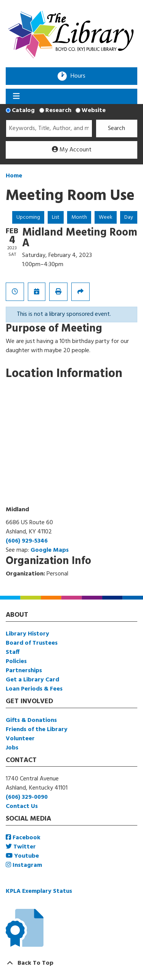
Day (129, 217)
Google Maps (50, 550)
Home (14, 176)
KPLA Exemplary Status (39, 891)
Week (106, 217)
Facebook (23, 838)
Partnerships (24, 671)
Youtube (22, 856)
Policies (16, 661)
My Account (72, 150)
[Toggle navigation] (16, 96)
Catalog (23, 111)
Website (94, 111)
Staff (13, 652)
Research (58, 111)
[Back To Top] (71, 963)
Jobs (12, 748)
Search (116, 128)
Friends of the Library (37, 730)
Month (79, 217)
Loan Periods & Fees (34, 689)
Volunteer (20, 739)
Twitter (21, 847)
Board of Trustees (32, 643)
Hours (80, 76)
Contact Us (22, 806)
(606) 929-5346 (27, 541)
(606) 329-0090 (27, 797)
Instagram (24, 865)
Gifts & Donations (31, 720)
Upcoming (28, 217)
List (56, 217)
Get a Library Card (32, 680)
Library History (27, 634)
